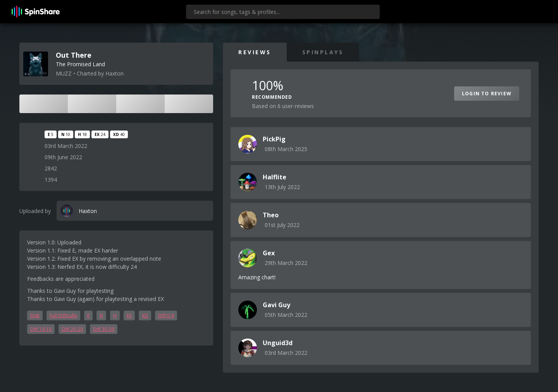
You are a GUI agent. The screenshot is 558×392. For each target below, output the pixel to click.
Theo (271, 215)
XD (145, 315)
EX (129, 315)
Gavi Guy (276, 305)
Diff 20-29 (72, 329)
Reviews (255, 52)
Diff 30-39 (104, 329)
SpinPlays (323, 52)
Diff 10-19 (41, 329)
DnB (35, 315)
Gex (269, 253)
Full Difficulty (63, 315)
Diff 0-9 (166, 315)
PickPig (274, 139)
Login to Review (487, 94)
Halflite (275, 177)
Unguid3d (278, 343)
